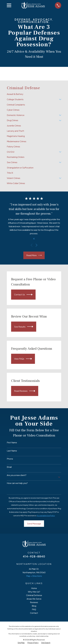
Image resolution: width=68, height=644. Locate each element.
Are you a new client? (17, 475)
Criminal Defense (34, 595)
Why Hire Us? (34, 592)
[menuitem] (34, 94)
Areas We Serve (34, 599)
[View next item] (36, 245)
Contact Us (23, 295)
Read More (34, 255)
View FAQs (23, 359)
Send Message (34, 524)
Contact (34, 613)
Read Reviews (25, 391)
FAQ (34, 609)
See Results (24, 327)
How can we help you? (17, 483)
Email (9, 467)
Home (34, 588)
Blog (34, 606)
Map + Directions (34, 576)
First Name (12, 442)
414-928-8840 (34, 556)
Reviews (34, 602)
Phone (10, 459)
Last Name (12, 451)
